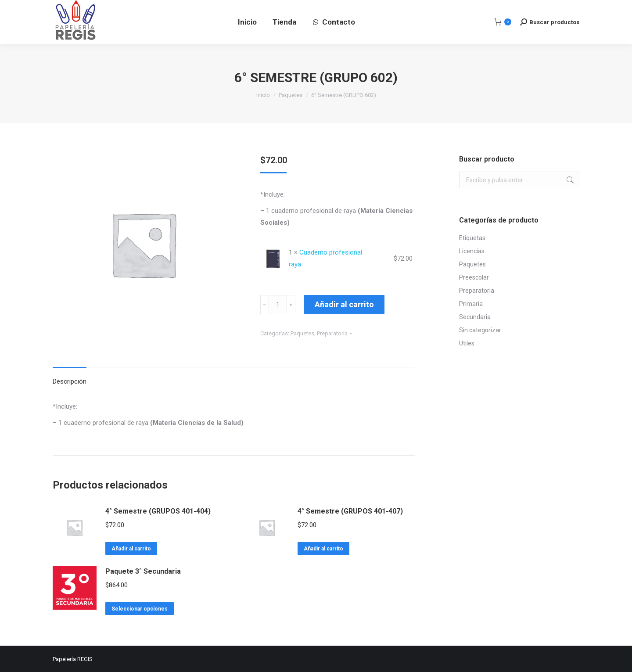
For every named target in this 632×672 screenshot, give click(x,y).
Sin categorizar (480, 330)
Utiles (467, 343)
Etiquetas (472, 238)
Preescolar (474, 277)
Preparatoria (332, 333)
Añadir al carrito (344, 304)
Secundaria (475, 317)
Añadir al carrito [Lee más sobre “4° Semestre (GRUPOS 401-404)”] (131, 549)
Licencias (472, 251)
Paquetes (302, 333)
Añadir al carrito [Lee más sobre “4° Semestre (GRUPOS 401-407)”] (323, 549)
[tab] (70, 377)
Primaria (471, 304)
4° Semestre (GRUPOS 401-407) (350, 511)
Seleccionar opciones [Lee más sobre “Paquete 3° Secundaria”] (140, 609)
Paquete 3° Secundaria (143, 571)
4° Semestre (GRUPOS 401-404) (158, 511)
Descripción (70, 381)
